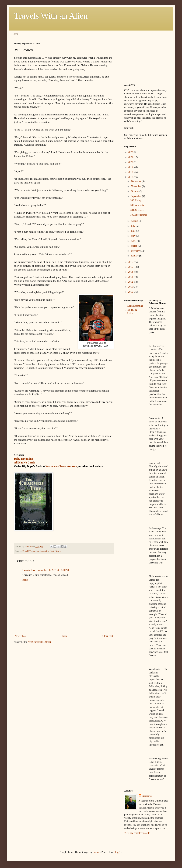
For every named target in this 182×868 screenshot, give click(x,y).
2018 (131, 172)
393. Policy (136, 200)
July (133, 226)
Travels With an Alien (51, 16)
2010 (131, 292)
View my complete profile (137, 833)
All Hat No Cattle (133, 312)
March (134, 246)
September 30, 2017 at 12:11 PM (53, 570)
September (136, 196)
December (136, 181)
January (135, 256)
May (133, 236)
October (135, 191)
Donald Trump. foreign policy (36, 551)
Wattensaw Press (56, 466)
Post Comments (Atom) (39, 642)
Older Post (108, 636)
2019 (131, 167)
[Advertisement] (142, 60)
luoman (96, 852)
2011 (131, 287)
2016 (131, 262)
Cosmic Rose (29, 570)
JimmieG (147, 796)
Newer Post (21, 636)
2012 (131, 282)
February (136, 251)
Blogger (117, 852)
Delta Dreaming (135, 306)
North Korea (55, 551)
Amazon (72, 466)
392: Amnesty (137, 205)
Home (15, 34)
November (136, 186)
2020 (131, 162)
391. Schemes (137, 210)
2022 (131, 152)
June (133, 231)
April (134, 241)
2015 (131, 267)
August (135, 221)
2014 (131, 272)
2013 (131, 277)
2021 (131, 157)
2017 (131, 177)
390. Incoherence (139, 215)
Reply (25, 580)
